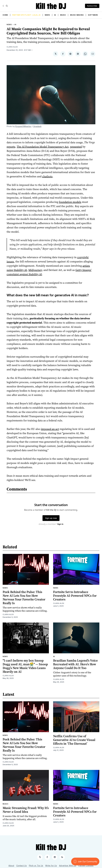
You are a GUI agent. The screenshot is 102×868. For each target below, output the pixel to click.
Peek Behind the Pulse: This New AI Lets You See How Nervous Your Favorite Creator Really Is (24, 597)
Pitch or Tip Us (36, 866)
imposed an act (50, 429)
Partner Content (86, 866)
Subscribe (92, 6)
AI (55, 15)
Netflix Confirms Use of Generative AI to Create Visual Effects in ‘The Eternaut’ (74, 740)
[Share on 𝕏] (56, 54)
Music (63, 15)
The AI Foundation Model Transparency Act (43, 147)
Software (93, 15)
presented (76, 147)
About (11, 866)
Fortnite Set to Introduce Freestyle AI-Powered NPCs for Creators (75, 596)
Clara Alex (12, 47)
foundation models (70, 202)
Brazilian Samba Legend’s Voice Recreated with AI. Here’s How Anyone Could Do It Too (75, 664)
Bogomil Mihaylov (23, 126)
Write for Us (51, 866)
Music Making (77, 15)
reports (11, 147)
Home (5, 15)
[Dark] (4, 6)
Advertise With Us (68, 866)
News (47, 15)
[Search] (7, 6)
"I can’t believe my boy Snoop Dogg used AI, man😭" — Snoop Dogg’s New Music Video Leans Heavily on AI (25, 666)
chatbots (47, 176)
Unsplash (37, 126)
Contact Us (22, 866)
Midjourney (35, 270)
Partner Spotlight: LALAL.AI (26, 15)
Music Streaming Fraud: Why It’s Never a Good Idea (26, 810)
